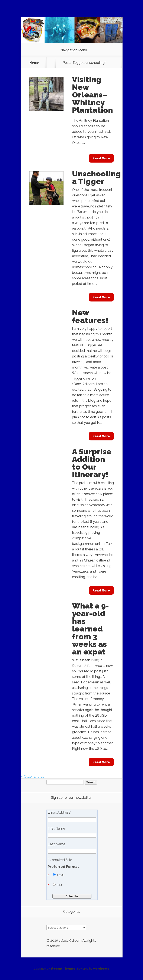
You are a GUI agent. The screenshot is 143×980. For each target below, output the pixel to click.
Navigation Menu (74, 50)
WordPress (101, 969)
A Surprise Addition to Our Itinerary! (92, 463)
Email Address (60, 813)
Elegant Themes (63, 969)
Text (60, 885)
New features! (90, 316)
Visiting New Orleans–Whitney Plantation (92, 95)
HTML (61, 875)
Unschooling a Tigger (96, 177)
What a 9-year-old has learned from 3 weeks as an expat (90, 629)
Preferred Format (63, 867)
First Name (56, 829)
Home (34, 63)
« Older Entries (32, 776)
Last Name (56, 844)
